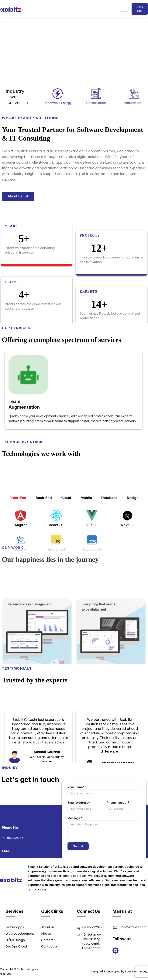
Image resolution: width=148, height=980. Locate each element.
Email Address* (84, 849)
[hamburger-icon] (124, 9)
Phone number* (124, 849)
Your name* (104, 833)
